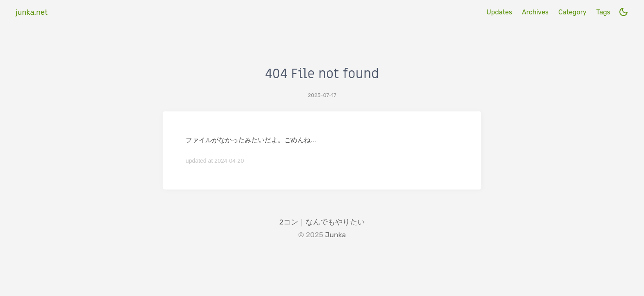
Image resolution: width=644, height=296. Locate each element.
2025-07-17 (322, 95)
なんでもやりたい (335, 222)
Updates (499, 12)
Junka (335, 235)
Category (572, 12)
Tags (603, 12)
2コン (289, 222)
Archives (535, 12)
